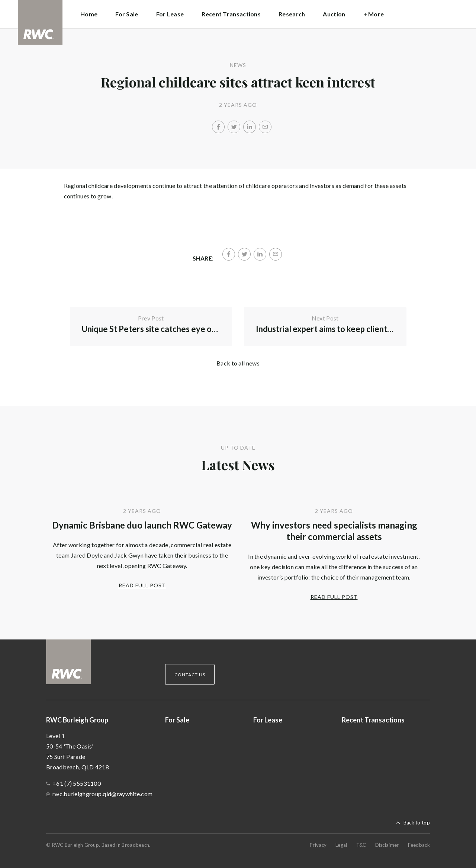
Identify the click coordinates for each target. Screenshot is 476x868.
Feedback (419, 845)
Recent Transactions (231, 14)
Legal (341, 845)
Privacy (318, 845)
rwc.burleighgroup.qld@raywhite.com (102, 794)
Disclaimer (387, 845)
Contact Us (190, 675)
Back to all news (238, 363)
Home (89, 14)
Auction (334, 14)
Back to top (417, 823)
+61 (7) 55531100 (77, 783)
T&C (361, 845)
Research (292, 14)
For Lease (170, 14)
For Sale (127, 14)
